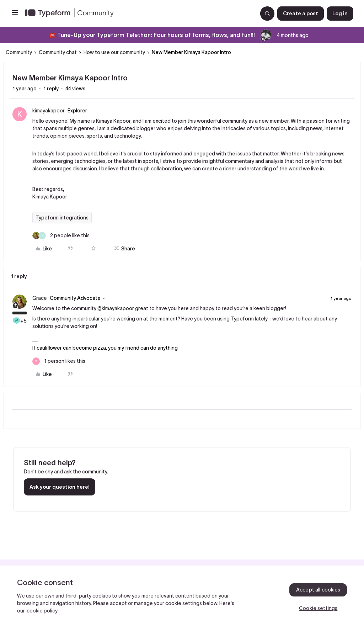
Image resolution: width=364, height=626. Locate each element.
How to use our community (114, 52)
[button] (15, 15)
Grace (40, 298)
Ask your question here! (60, 487)
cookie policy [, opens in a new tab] (42, 611)
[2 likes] (61, 236)
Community (19, 52)
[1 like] (59, 361)
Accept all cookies (318, 590)
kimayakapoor (49, 111)
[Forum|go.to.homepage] (138, 14)
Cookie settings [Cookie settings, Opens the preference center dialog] (318, 608)
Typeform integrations (62, 218)
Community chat (58, 52)
